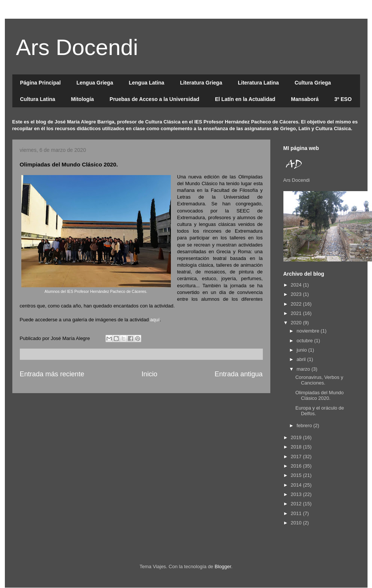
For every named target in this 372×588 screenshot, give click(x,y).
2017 (297, 457)
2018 (297, 447)
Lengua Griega (95, 83)
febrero (305, 425)
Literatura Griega (201, 83)
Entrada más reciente (52, 374)
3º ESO (343, 99)
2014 (297, 485)
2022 (297, 304)
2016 (297, 466)
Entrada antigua (239, 374)
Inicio (149, 374)
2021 (297, 313)
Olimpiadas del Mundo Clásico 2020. (319, 396)
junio (302, 350)
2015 (297, 475)
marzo (304, 369)
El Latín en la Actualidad (245, 99)
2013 (297, 494)
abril (302, 359)
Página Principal (41, 83)
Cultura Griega (313, 83)
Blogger (223, 566)
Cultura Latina (38, 99)
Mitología (82, 99)
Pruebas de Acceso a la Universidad (154, 99)
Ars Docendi (77, 47)
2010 (297, 523)
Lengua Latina (146, 83)
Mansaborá (305, 99)
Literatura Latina (258, 83)
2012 (297, 504)
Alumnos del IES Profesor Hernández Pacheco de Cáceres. (96, 292)
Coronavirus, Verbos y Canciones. (319, 380)
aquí (155, 320)
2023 (297, 294)
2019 (297, 437)
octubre (305, 341)
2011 (297, 513)
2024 (297, 285)
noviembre (308, 331)
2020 (297, 323)
